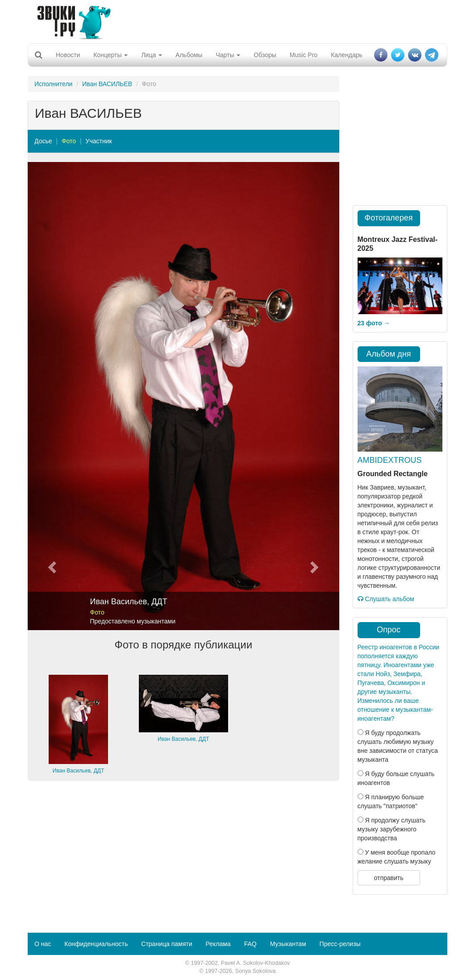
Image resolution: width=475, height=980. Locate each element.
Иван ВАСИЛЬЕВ (107, 84)
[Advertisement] (234, 20)
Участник (99, 141)
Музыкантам (288, 944)
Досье (43, 141)
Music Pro (304, 55)
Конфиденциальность (96, 944)
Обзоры (265, 55)
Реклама (218, 944)
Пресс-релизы (340, 944)
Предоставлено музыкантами (133, 621)
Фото (69, 141)
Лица (152, 55)
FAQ (250, 944)
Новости (68, 55)
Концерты (110, 55)
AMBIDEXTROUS (390, 460)
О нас (43, 944)
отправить (388, 878)
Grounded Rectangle (393, 474)
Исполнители (53, 84)
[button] (51, 396)
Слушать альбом (386, 599)
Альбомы (189, 55)
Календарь (347, 55)
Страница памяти (167, 944)
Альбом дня (389, 354)
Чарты (228, 55)
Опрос (389, 630)
